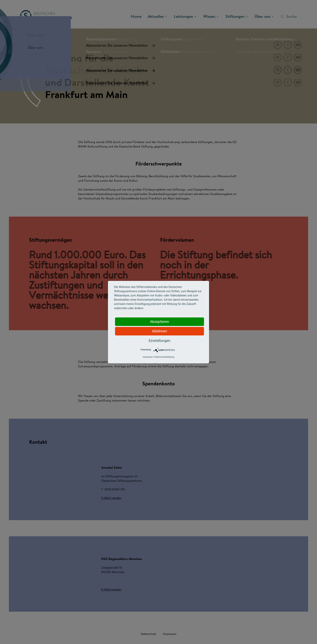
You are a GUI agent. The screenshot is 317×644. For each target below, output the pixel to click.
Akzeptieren (160, 322)
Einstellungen (159, 341)
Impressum (148, 357)
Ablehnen (159, 331)
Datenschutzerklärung (164, 357)
